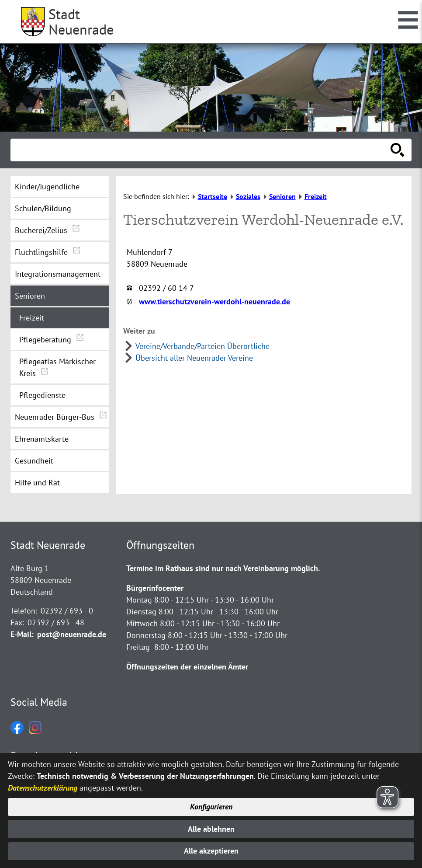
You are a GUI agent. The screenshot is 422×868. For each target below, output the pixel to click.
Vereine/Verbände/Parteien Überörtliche (202, 346)
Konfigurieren (211, 807)
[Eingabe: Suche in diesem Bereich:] (201, 150)
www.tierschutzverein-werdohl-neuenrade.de (214, 302)
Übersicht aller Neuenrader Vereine (194, 358)
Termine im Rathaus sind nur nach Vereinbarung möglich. (223, 568)
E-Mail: (22, 634)
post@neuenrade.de (72, 634)
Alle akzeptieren (211, 851)
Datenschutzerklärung (43, 788)
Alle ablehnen (211, 829)
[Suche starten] (398, 150)
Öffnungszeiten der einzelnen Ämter (187, 667)
